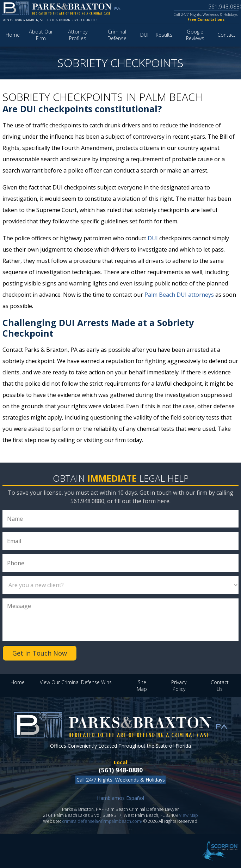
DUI (144, 35)
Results (164, 35)
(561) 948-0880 (121, 770)
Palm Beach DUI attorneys (179, 295)
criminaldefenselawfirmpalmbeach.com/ (102, 821)
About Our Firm (41, 35)
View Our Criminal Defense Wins (76, 682)
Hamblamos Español (121, 798)
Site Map (142, 686)
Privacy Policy (179, 686)
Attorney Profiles (78, 35)
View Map (189, 815)
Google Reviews (195, 35)
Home (13, 35)
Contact (226, 35)
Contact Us (220, 686)
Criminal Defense (117, 35)
